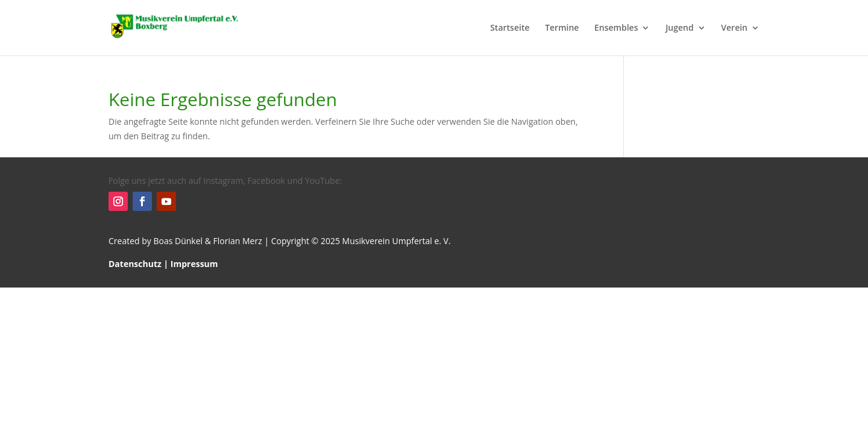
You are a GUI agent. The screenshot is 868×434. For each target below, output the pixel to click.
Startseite (510, 28)
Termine (562, 28)
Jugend (680, 28)
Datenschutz (135, 264)
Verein (734, 28)
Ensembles (616, 28)
